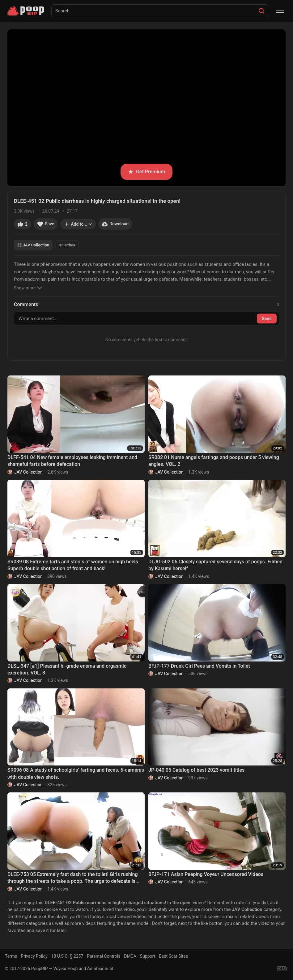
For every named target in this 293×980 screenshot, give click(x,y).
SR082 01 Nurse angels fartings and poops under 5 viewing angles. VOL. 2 (214, 461)
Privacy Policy (34, 956)
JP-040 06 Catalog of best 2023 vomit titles (196, 770)
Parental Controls (104, 956)
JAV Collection (33, 245)
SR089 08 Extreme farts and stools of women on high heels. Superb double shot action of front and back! (73, 565)
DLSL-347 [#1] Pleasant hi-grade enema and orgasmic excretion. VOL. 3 (67, 669)
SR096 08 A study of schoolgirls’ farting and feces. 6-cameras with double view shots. (76, 773)
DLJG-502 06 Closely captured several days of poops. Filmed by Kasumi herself (215, 565)
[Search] (261, 11)
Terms (11, 956)
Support (148, 956)
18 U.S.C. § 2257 (67, 956)
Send (267, 319)
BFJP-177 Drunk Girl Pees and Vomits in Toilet (199, 666)
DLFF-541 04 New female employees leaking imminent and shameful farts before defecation (72, 461)
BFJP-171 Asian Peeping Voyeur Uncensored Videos (206, 874)
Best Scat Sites (173, 956)
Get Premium (146, 172)
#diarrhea (67, 245)
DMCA (130, 956)
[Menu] (280, 11)
